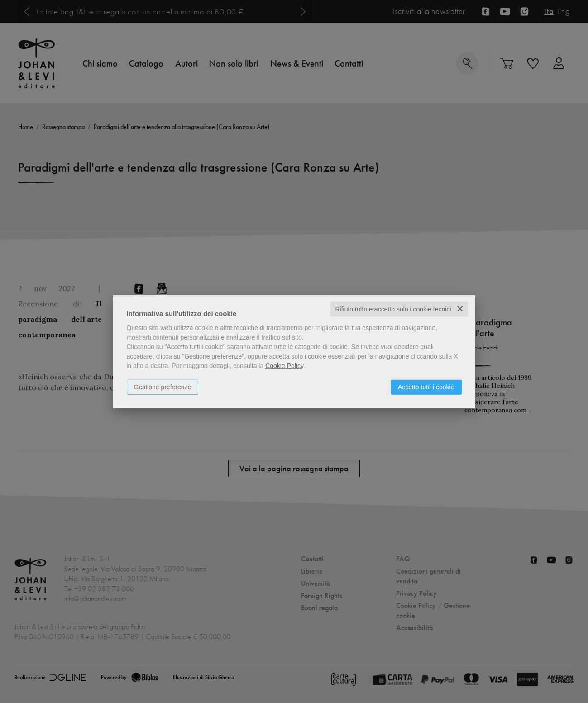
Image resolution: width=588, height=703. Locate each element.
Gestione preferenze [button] (163, 387)
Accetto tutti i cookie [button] (426, 387)
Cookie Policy (284, 366)
